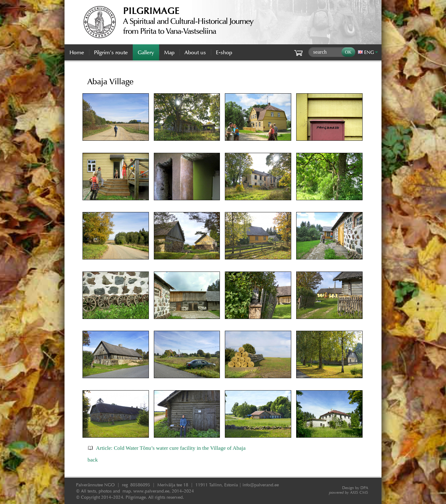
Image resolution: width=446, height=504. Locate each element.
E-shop (224, 52)
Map (169, 52)
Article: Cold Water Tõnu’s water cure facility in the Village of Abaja (171, 448)
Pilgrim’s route (111, 52)
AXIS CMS (349, 492)
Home (77, 52)
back (93, 460)
